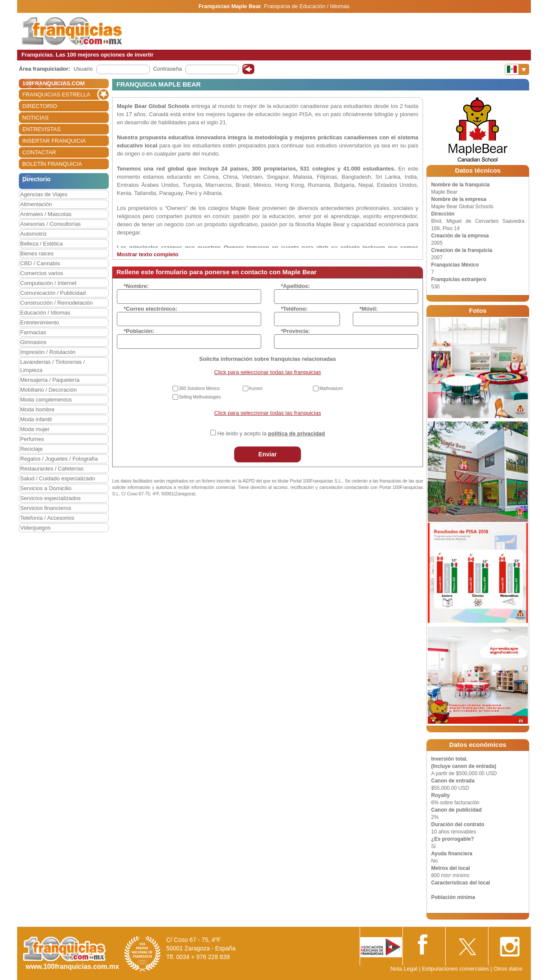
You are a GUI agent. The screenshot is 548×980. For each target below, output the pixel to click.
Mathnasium (331, 388)
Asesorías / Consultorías (51, 224)
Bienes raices (37, 253)
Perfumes (32, 439)
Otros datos (508, 969)
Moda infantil (36, 419)
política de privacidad (296, 433)
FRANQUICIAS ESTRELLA (56, 94)
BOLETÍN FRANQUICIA (52, 164)
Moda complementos (46, 400)
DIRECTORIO (40, 106)
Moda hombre (37, 409)
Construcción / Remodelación (57, 303)
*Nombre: (136, 286)
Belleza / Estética (42, 244)
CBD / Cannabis (40, 263)
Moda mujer (35, 429)
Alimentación (36, 204)
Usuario (83, 69)
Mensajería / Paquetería (50, 380)
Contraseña (168, 69)
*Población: (139, 331)
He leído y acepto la (271, 433)
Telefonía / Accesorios (47, 518)
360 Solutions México (199, 388)
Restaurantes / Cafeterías (52, 469)
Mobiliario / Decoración (48, 390)
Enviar (268, 454)
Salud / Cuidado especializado (58, 478)
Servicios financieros (46, 508)
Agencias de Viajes (44, 194)
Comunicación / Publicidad (53, 293)
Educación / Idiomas (45, 313)
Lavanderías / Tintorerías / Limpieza (52, 366)
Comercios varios (42, 273)
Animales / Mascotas (46, 214)
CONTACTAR (39, 152)
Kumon (256, 388)
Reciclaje (31, 449)
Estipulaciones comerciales (456, 969)
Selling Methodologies (200, 397)
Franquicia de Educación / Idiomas (307, 6)
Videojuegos (35, 528)
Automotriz (33, 234)
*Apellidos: (295, 286)
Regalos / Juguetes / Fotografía (59, 459)
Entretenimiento (40, 322)
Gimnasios (33, 342)
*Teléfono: (294, 309)
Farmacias (33, 332)
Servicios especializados (51, 498)
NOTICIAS (35, 118)
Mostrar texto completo (148, 254)
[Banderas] (517, 69)
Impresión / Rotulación (48, 352)
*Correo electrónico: (150, 309)
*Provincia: (295, 331)
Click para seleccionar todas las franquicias (267, 372)
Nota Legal (404, 969)
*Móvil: (369, 309)
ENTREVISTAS (41, 129)
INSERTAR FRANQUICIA (54, 141)
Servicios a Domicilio (46, 488)
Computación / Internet (48, 283)
